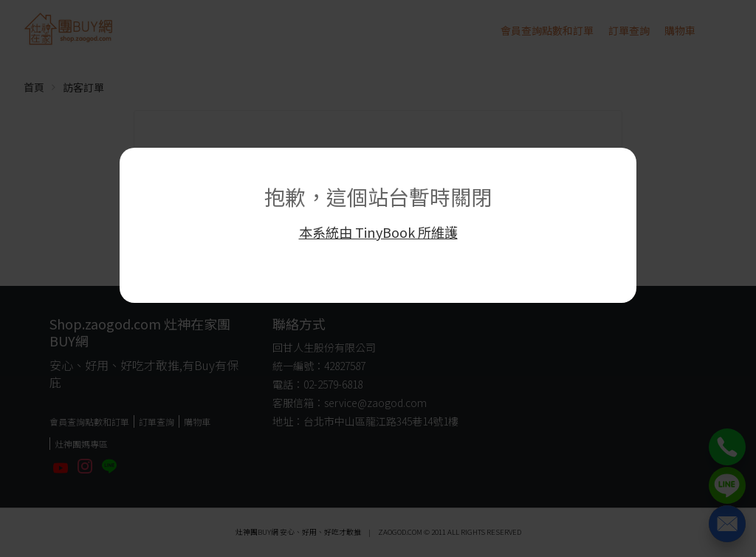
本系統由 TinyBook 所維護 (378, 232)
